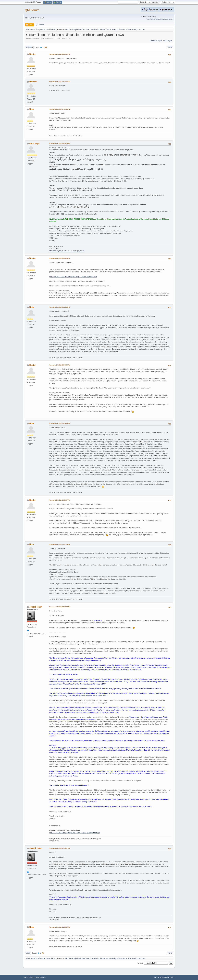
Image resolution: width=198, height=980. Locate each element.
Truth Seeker (69, 30)
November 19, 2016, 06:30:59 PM (60, 54)
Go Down (29, 47)
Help (155, 977)
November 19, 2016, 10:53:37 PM (60, 500)
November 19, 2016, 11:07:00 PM (60, 544)
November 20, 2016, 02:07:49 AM (60, 607)
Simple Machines (40, 977)
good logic (34, 143)
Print (170, 47)
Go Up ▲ (172, 977)
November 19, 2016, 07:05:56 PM (60, 82)
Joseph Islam (36, 607)
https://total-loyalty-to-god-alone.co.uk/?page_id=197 (67, 251)
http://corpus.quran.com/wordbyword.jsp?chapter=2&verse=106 (73, 276)
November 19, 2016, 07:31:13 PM (60, 109)
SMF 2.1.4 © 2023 (29, 977)
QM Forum (32, 10)
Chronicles (94, 30)
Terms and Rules (163, 977)
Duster (33, 54)
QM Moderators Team (82, 30)
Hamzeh (33, 82)
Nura (32, 109)
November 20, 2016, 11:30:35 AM (60, 927)
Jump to (140, 963)
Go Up (28, 953)
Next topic (168, 41)
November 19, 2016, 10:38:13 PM (60, 423)
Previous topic (156, 41)
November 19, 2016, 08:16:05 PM (60, 258)
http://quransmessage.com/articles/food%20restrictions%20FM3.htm (75, 833)
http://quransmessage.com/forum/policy (160, 19)
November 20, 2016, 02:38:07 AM (60, 848)
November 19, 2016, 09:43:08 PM (60, 365)
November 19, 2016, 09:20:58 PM (60, 307)
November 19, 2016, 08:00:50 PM (60, 143)
